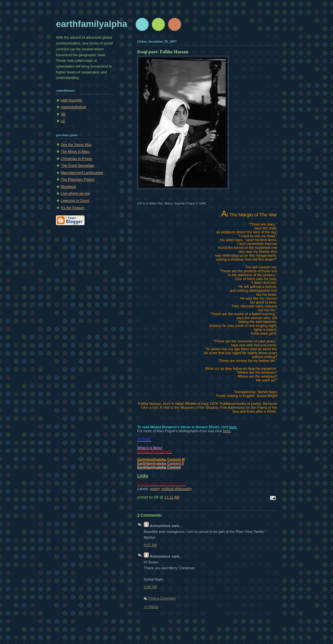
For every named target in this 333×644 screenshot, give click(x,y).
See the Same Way (76, 145)
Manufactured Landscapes (82, 173)
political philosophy (177, 489)
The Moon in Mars (75, 151)
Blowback (68, 187)
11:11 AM (172, 497)
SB (63, 114)
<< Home (151, 607)
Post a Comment (162, 598)
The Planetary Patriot (78, 179)
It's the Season (73, 208)
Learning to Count (75, 200)
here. (233, 427)
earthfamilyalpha (92, 24)
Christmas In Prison (76, 159)
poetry (155, 489)
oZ (63, 121)
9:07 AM (150, 545)
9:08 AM (150, 587)
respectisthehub (73, 107)
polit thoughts (72, 100)
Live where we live (75, 193)
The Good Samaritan (78, 165)
